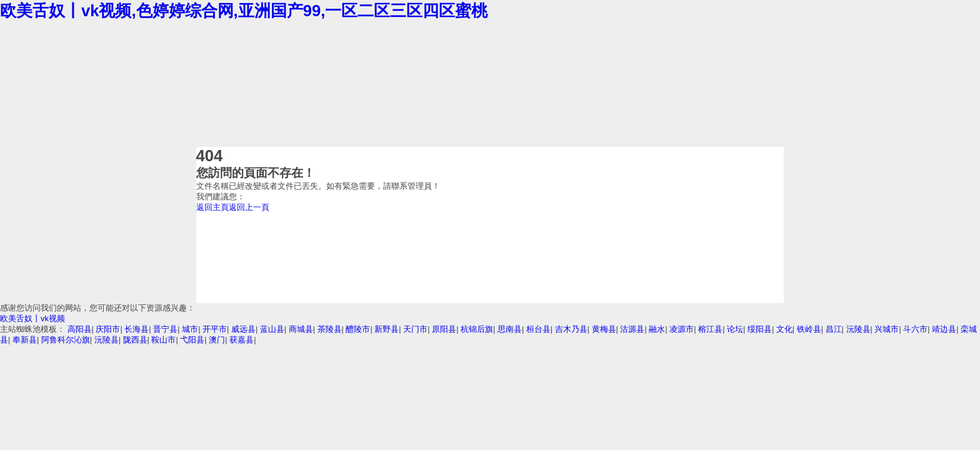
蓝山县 (272, 329)
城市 (190, 329)
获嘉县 (242, 340)
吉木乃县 (571, 329)
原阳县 (444, 329)
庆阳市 (108, 329)
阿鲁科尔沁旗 (66, 340)
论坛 (735, 329)
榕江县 (710, 329)
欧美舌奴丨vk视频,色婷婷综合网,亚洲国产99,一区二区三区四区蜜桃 (244, 11)
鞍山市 (163, 340)
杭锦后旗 (477, 329)
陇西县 (135, 340)
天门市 (415, 329)
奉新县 (25, 340)
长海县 (137, 329)
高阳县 (80, 329)
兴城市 (887, 329)
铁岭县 (809, 329)
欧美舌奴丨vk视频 (32, 318)
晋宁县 (165, 329)
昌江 (834, 329)
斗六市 (915, 329)
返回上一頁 (249, 207)
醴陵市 (358, 329)
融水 (657, 329)
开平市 (215, 329)
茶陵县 (330, 329)
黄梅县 (604, 329)
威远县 (243, 329)
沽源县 (632, 329)
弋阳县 (192, 340)
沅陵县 (858, 329)
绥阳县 (760, 329)
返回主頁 (212, 207)
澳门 (217, 340)
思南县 (510, 329)
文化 (784, 329)
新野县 (387, 329)
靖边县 (944, 329)
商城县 (301, 329)
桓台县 (538, 329)
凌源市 (682, 329)
